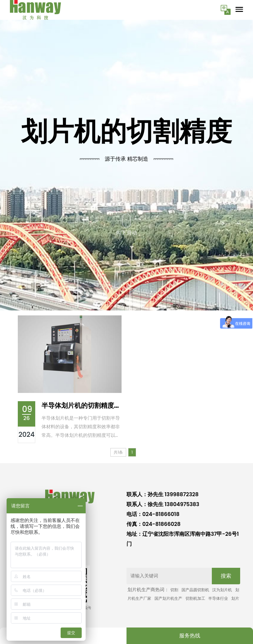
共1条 (118, 452)
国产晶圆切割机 (195, 590)
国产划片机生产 (168, 598)
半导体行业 (218, 598)
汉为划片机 (222, 590)
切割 (174, 590)
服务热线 (190, 636)
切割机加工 (195, 598)
